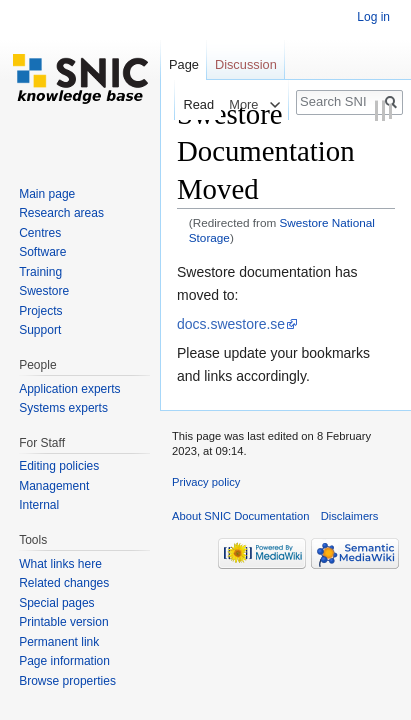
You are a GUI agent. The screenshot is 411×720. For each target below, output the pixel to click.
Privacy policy (206, 482)
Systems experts (63, 408)
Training (40, 272)
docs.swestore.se (231, 324)
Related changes (64, 583)
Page (184, 64)
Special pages (56, 603)
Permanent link (59, 642)
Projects (40, 311)
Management (54, 486)
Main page (47, 194)
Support (40, 330)
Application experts (69, 389)
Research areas (61, 213)
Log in (373, 17)
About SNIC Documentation (240, 516)
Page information (64, 661)
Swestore (44, 291)
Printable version (63, 622)
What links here (60, 564)
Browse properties (67, 681)
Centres (40, 233)
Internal (39, 505)
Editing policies (59, 466)
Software (42, 252)
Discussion (246, 64)
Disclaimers (350, 516)
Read (193, 104)
